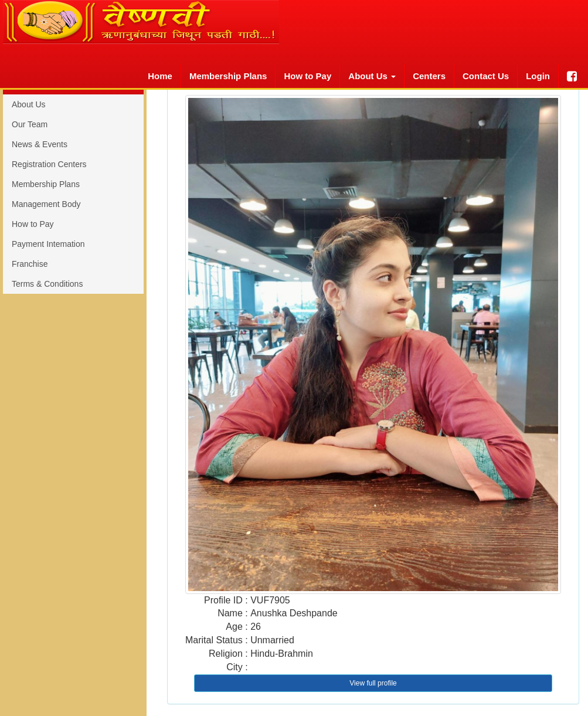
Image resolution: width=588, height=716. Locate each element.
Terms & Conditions (47, 284)
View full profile (373, 683)
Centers (429, 76)
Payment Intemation (48, 244)
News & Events (40, 144)
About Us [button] (372, 76)
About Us (29, 104)
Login (538, 76)
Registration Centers (49, 164)
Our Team (30, 124)
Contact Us (486, 76)
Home (160, 76)
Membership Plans (228, 76)
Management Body (46, 204)
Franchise (30, 264)
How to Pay (307, 76)
